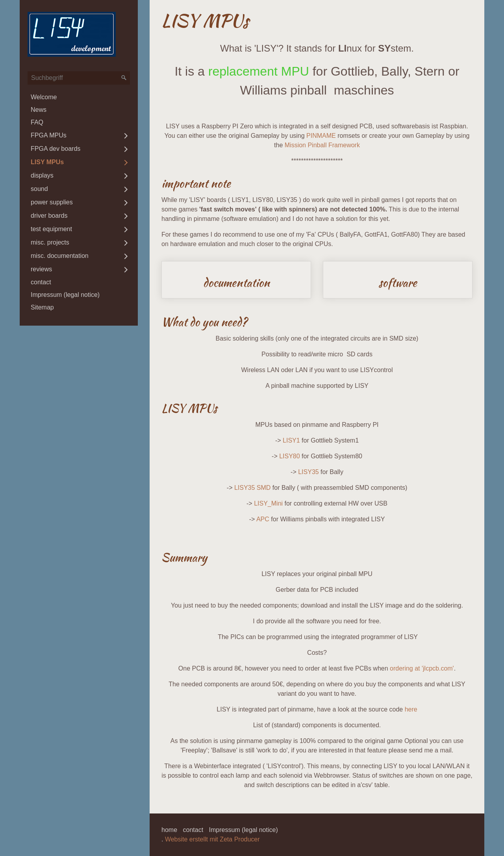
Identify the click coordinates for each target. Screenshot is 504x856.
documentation (236, 280)
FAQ (37, 122)
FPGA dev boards (56, 149)
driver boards (49, 216)
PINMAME (321, 136)
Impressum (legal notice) (65, 295)
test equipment (51, 229)
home (169, 830)
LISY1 (291, 440)
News (39, 110)
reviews (41, 269)
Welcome (44, 97)
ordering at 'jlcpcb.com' (422, 668)
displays (42, 175)
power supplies (52, 202)
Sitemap (42, 307)
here (411, 709)
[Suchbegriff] (79, 78)
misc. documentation (60, 256)
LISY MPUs (47, 162)
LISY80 (289, 456)
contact (41, 282)
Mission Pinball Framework (322, 145)
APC (263, 519)
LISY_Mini (268, 503)
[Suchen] (124, 78)
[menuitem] (79, 97)
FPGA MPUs (49, 135)
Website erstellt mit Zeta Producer (212, 839)
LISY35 (308, 472)
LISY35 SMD (252, 488)
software (398, 280)
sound (39, 189)
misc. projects (50, 242)
